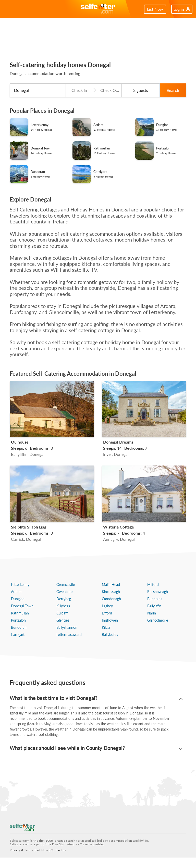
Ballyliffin (154, 606)
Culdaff (62, 613)
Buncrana (155, 599)
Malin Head (111, 584)
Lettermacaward (69, 634)
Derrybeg (64, 599)
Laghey (107, 606)
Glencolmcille (158, 620)
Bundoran (19, 627)
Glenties (63, 620)
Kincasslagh (111, 592)
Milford (153, 584)
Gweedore (64, 592)
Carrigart (18, 634)
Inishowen (110, 620)
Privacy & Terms (21, 860)
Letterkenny (20, 584)
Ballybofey (110, 634)
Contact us (58, 860)
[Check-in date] (78, 90)
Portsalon (18, 620)
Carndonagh (111, 599)
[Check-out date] (109, 90)
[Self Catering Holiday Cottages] (98, 9)
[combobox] (38, 90)
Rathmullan (20, 613)
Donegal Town (22, 606)
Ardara (16, 592)
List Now (155, 9)
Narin (152, 613)
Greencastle (66, 584)
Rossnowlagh (158, 592)
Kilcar (106, 627)
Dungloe (18, 599)
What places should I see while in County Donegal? (67, 759)
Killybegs (63, 606)
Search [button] (173, 90)
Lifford (107, 613)
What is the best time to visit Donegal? (54, 698)
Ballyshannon (67, 627)
